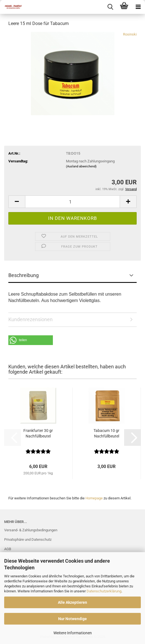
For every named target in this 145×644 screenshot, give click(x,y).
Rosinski (130, 34)
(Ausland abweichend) (81, 166)
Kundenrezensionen (30, 319)
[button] (17, 202)
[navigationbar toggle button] (138, 7)
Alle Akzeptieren (72, 602)
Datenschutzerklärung (104, 591)
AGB (8, 549)
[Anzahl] (72, 202)
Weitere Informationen (73, 633)
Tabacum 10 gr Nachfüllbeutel (106, 433)
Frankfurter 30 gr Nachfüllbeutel (38, 433)
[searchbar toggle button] (110, 7)
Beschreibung (24, 275)
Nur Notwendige (72, 619)
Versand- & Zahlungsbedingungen (31, 530)
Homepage (94, 498)
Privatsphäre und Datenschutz (28, 539)
